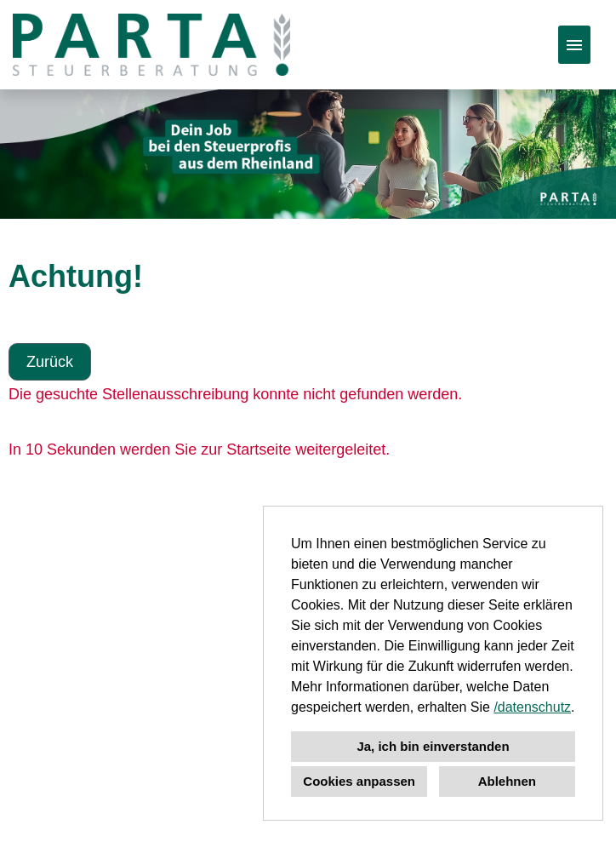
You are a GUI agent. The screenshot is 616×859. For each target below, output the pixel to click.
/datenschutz (532, 707)
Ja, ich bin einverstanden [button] (433, 746)
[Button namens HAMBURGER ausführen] (574, 45)
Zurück (50, 362)
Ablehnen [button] (507, 781)
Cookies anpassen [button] (359, 781)
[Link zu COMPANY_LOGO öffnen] (151, 45)
